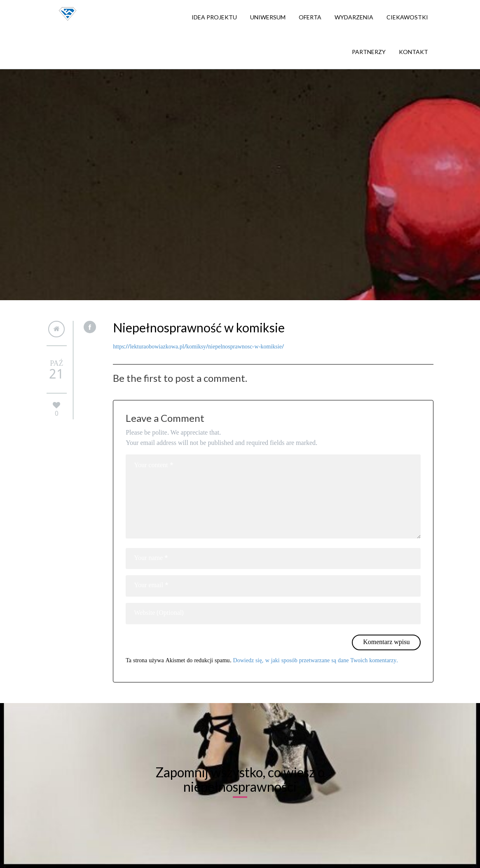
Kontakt (413, 52)
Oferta (310, 17)
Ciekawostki (407, 17)
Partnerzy (369, 52)
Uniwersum (268, 17)
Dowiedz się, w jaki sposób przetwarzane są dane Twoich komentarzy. (316, 661)
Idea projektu (214, 17)
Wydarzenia (354, 17)
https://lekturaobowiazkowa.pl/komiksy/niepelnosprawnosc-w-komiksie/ (198, 347)
